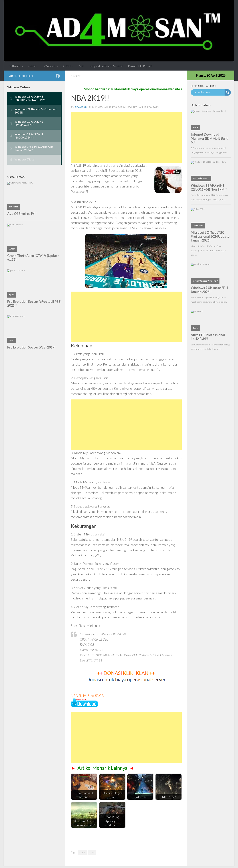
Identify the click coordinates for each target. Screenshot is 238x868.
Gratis (92, 852)
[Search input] (209, 92)
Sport (76, 76)
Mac (82, 66)
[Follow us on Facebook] (58, 76)
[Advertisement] (126, 137)
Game (32, 66)
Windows (50, 66)
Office (67, 66)
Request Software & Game (106, 66)
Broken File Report (140, 66)
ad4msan (81, 107)
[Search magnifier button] (228, 92)
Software (15, 66)
